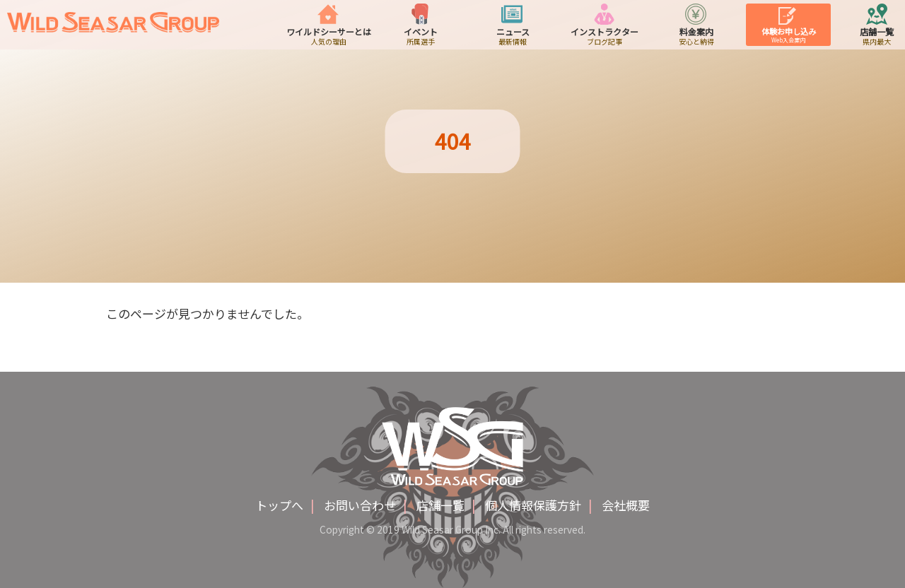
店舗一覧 (440, 505)
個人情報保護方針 (533, 505)
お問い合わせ (360, 505)
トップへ (279, 505)
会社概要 (626, 505)
